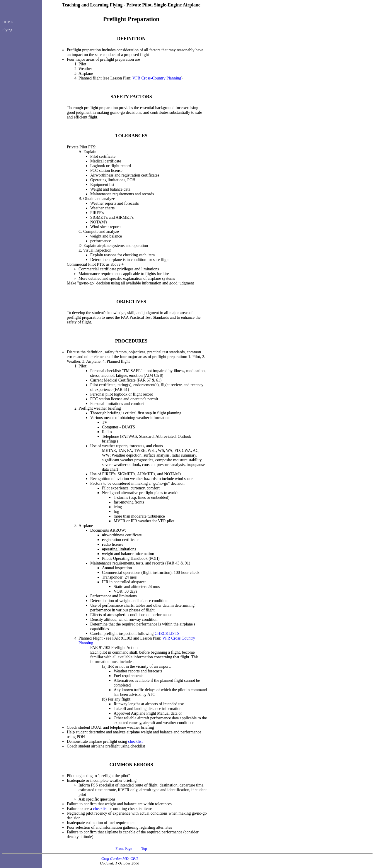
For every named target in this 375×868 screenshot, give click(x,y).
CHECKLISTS (167, 634)
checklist (135, 741)
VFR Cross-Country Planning (157, 78)
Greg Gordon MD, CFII (120, 858)
